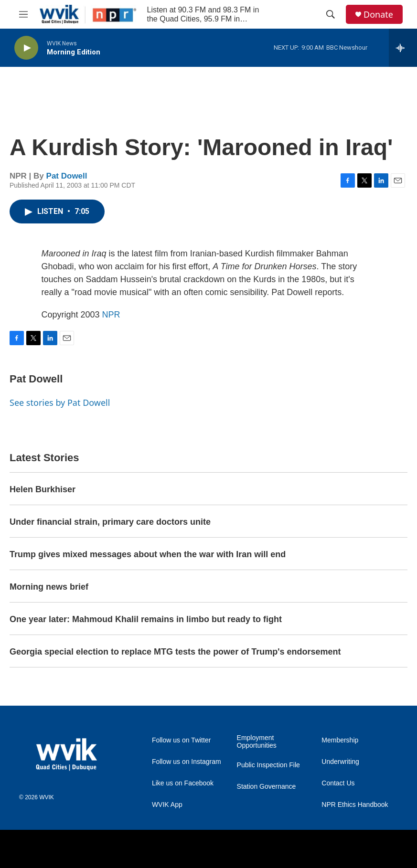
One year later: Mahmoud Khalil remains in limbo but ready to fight (146, 619)
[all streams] (403, 48)
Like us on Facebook (183, 783)
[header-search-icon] (331, 14)
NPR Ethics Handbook (355, 805)
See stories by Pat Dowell (60, 402)
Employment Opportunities (257, 742)
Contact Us (338, 783)
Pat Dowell (67, 176)
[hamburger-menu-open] (23, 14)
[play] (26, 48)
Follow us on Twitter (181, 740)
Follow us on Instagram (187, 762)
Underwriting (340, 762)
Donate (378, 15)
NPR (111, 315)
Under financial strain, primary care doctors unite (110, 522)
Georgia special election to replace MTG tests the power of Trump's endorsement (175, 652)
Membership (340, 740)
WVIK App (167, 805)
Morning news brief (49, 587)
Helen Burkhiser (43, 489)
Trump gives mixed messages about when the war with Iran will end (148, 554)
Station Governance (267, 787)
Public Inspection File (268, 765)
